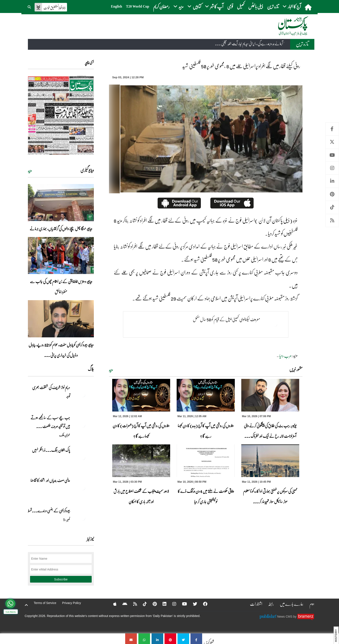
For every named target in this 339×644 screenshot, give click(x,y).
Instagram (332, 168)
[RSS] (132, 604)
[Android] (122, 604)
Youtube (332, 155)
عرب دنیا (285, 356)
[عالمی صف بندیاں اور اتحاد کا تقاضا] (83, 488)
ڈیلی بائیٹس (256, 6)
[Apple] (112, 604)
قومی (230, 6)
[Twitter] (192, 604)
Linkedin (332, 181)
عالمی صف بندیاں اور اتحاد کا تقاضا (50, 480)
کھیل (241, 6)
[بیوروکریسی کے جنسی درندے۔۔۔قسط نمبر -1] (83, 518)
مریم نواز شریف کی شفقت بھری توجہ (51, 392)
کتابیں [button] (194, 6)
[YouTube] (182, 604)
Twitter (332, 142)
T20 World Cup (138, 6)
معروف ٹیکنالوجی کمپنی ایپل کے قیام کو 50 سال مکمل (226, 319)
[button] (30, 6)
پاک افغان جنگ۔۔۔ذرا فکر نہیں (51, 450)
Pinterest (332, 194)
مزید (111, 370)
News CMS (285, 616)
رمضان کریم (161, 6)
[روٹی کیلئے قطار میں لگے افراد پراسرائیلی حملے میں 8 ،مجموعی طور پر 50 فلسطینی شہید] (196, 639)
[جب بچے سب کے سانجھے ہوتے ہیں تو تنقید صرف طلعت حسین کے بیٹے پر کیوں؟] (83, 425)
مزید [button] (178, 6)
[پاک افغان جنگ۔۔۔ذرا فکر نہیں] (83, 458)
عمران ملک (65, 435)
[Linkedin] (162, 604)
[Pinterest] (152, 604)
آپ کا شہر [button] (214, 6)
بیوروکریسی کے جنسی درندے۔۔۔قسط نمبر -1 (49, 515)
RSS (332, 220)
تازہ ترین (273, 6)
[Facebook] (202, 604)
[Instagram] (171, 604)
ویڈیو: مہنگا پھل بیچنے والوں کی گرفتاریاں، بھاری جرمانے (61, 229)
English (117, 6)
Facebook (332, 129)
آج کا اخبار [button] (292, 6)
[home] (309, 7)
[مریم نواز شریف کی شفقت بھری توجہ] (83, 395)
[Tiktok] (142, 604)
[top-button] (26, 605)
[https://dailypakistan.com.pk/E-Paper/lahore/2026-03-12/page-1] (61, 115)
